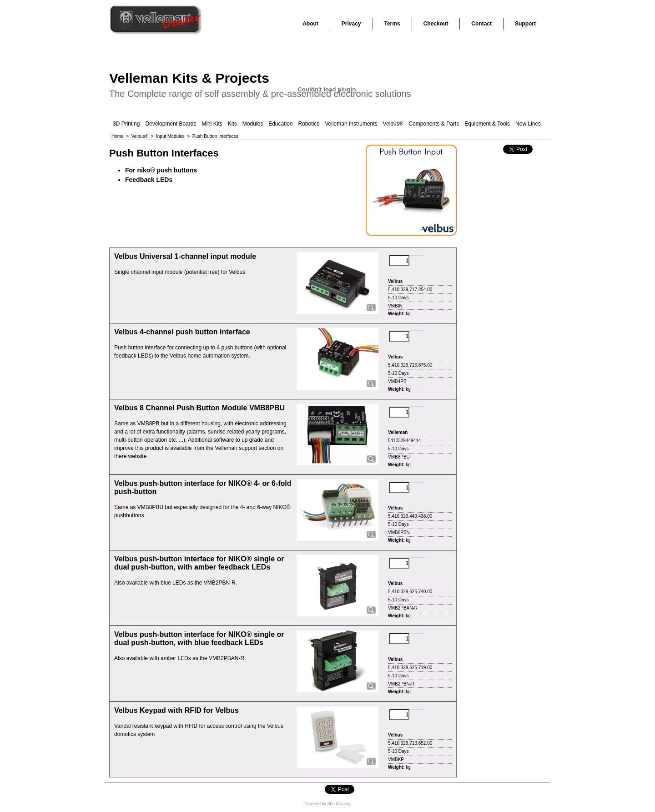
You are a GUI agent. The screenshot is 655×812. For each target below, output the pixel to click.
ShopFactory (338, 804)
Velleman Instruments (351, 124)
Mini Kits (212, 124)
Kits (232, 124)
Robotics (309, 124)
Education (280, 124)
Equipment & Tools (487, 124)
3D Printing (126, 124)
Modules (253, 124)
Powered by (315, 804)
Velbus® (393, 124)
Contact (481, 24)
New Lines (528, 124)
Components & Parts (434, 124)
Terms (392, 24)
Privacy (351, 24)
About (310, 24)
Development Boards (171, 124)
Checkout (436, 24)
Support (525, 24)
